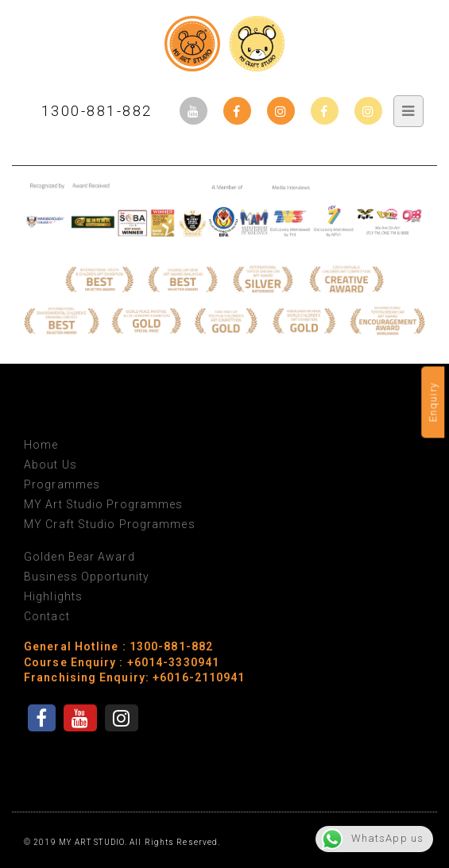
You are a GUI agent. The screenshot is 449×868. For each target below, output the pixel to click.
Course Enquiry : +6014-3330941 (122, 662)
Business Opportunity (87, 577)
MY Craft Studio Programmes (110, 524)
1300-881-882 (97, 111)
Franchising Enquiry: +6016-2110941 (134, 677)
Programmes (62, 484)
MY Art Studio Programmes (103, 504)
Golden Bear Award (79, 557)
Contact (47, 616)
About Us (50, 465)
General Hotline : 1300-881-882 (118, 646)
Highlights (53, 596)
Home (41, 445)
